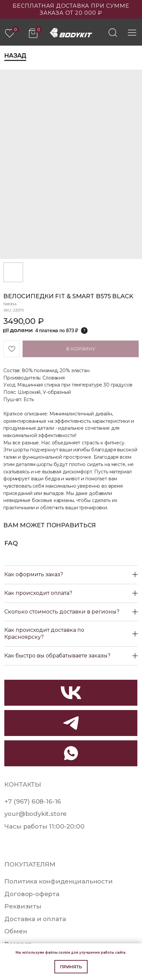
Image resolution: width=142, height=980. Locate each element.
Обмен (16, 931)
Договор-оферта (32, 894)
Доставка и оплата (35, 919)
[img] (113, 33)
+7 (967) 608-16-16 (33, 801)
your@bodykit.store (35, 814)
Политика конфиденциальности (58, 881)
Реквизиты (23, 906)
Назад (15, 56)
